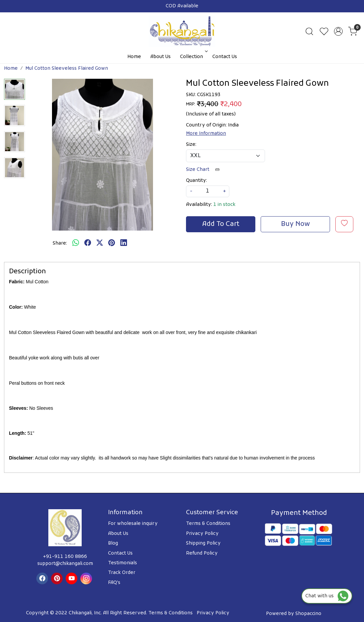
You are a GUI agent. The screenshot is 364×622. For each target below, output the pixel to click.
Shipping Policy (203, 543)
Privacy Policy (202, 534)
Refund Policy (202, 553)
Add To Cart (221, 224)
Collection (193, 57)
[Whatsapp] (76, 244)
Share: (60, 243)
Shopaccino (308, 614)
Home (134, 57)
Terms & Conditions (208, 524)
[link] (309, 31)
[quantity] (208, 191)
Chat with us (327, 596)
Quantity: (196, 181)
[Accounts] (338, 31)
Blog (113, 543)
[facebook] (88, 244)
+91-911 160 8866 (65, 557)
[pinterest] (112, 244)
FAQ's (114, 583)
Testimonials (122, 563)
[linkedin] (124, 244)
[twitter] (100, 244)
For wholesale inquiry (133, 524)
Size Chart (205, 170)
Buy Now (295, 224)
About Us (160, 57)
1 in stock (224, 205)
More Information (206, 134)
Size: (191, 145)
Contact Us (225, 57)
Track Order (122, 573)
